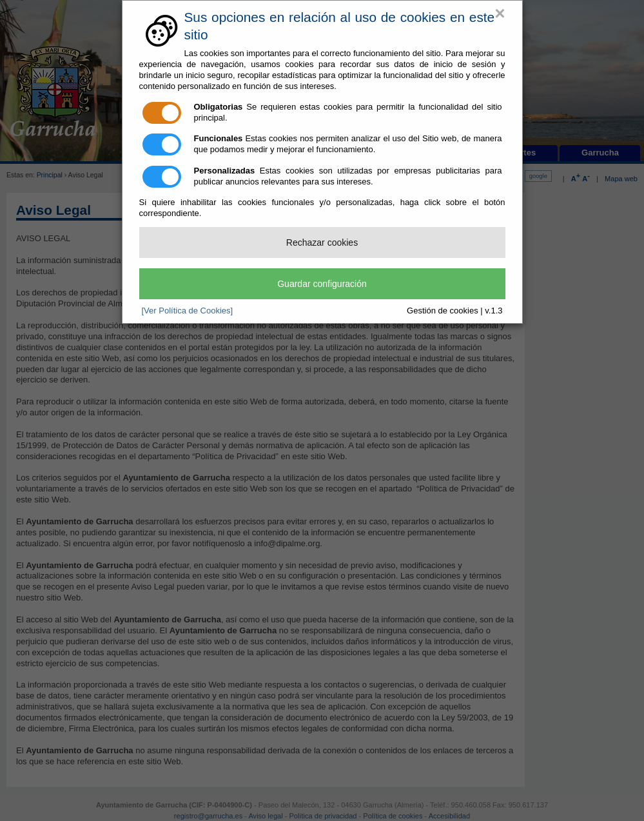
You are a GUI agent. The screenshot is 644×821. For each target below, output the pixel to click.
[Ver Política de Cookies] (188, 311)
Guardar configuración (322, 284)
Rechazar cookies (322, 242)
